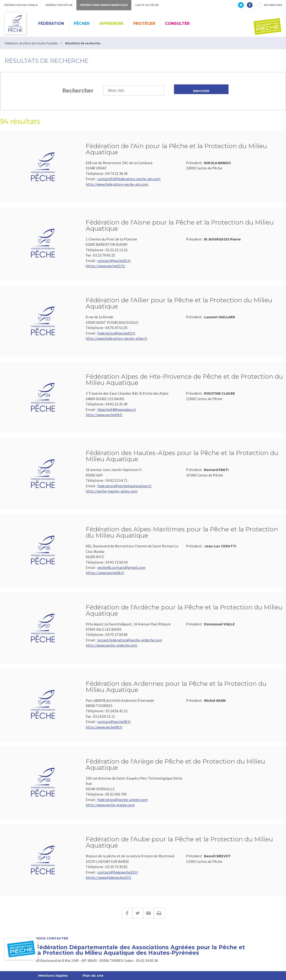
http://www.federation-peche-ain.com (117, 184)
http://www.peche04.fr (104, 415)
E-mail (148, 913)
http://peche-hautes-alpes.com (112, 491)
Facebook (127, 913)
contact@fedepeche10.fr (118, 872)
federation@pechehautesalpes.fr (124, 486)
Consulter (177, 24)
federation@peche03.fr (116, 333)
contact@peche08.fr (114, 722)
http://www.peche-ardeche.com (111, 645)
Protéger (144, 24)
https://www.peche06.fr (105, 573)
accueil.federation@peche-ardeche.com (130, 640)
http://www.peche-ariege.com (110, 805)
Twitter (138, 913)
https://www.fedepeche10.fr (109, 877)
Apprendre (111, 24)
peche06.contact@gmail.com (121, 567)
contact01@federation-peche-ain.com (129, 179)
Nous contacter (52, 938)
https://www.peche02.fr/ (106, 266)
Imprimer (159, 913)
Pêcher (82, 24)
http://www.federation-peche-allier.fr (117, 338)
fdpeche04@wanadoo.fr (117, 409)
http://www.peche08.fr (104, 727)
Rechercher (78, 90)
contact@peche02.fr (114, 261)
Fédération (51, 24)
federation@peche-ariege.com (122, 800)
